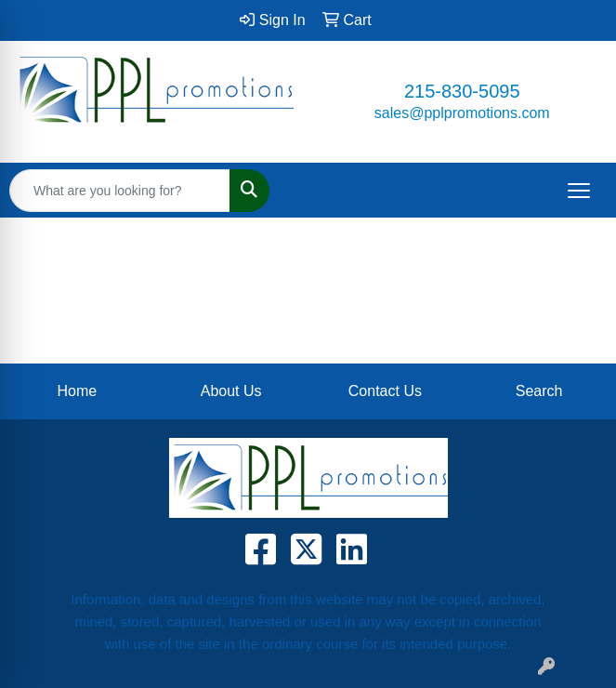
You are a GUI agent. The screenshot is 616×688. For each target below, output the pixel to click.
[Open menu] (579, 191)
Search (539, 391)
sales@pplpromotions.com (462, 113)
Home (78, 391)
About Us (231, 391)
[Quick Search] (120, 191)
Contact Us (385, 391)
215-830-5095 (462, 91)
